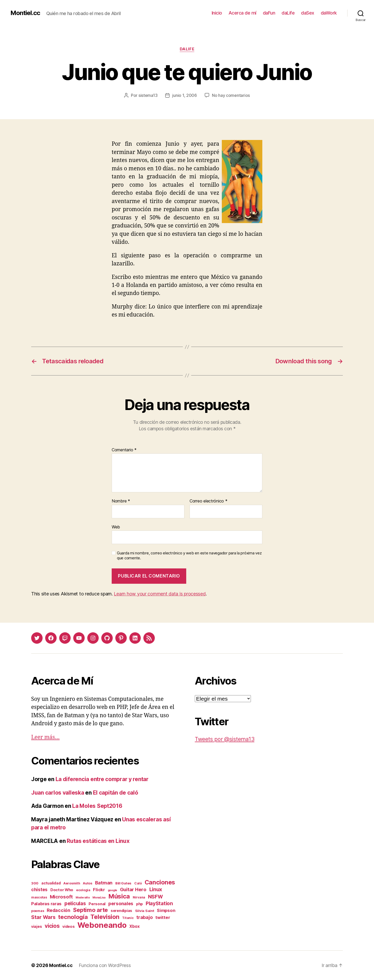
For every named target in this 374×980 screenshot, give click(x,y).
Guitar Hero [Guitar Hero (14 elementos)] (133, 889)
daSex (308, 13)
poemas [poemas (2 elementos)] (38, 911)
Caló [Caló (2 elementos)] (138, 883)
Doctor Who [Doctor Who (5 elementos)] (62, 890)
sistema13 (148, 95)
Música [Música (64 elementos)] (119, 896)
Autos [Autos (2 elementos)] (88, 883)
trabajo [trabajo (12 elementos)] (144, 917)
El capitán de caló (116, 793)
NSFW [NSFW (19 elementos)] (155, 897)
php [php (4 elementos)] (139, 904)
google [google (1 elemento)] (112, 890)
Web (116, 527)
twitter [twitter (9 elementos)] (163, 917)
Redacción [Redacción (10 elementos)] (59, 910)
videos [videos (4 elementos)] (68, 926)
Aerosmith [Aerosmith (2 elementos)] (72, 883)
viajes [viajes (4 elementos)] (36, 926)
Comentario (124, 450)
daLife (288, 13)
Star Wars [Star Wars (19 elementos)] (43, 917)
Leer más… (45, 737)
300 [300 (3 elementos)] (35, 883)
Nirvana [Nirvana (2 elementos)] (139, 897)
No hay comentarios (231, 95)
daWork (329, 13)
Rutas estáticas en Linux (98, 841)
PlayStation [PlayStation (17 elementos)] (159, 903)
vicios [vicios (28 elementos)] (52, 926)
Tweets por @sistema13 (225, 739)
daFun (269, 13)
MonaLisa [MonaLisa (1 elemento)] (99, 898)
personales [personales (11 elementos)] (121, 904)
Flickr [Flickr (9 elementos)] (99, 890)
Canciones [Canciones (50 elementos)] (160, 882)
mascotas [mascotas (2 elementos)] (39, 897)
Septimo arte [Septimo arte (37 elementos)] (90, 910)
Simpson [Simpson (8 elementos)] (166, 910)
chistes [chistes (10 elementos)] (39, 890)
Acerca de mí (242, 13)
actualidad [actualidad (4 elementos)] (51, 883)
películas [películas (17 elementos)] (75, 903)
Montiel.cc (25, 13)
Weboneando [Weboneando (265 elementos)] (102, 925)
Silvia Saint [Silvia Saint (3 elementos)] (145, 911)
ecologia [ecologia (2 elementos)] (83, 890)
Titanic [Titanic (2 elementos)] (128, 918)
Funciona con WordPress (105, 965)
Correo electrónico (209, 501)
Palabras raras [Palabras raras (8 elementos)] (46, 904)
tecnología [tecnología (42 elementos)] (73, 917)
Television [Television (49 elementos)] (105, 917)
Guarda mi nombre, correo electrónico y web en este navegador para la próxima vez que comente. (189, 556)
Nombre (121, 501)
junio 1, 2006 (185, 95)
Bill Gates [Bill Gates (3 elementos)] (123, 883)
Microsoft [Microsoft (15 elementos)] (61, 897)
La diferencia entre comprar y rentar (102, 779)
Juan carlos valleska (58, 793)
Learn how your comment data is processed (160, 594)
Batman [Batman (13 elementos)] (104, 883)
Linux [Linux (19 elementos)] (156, 889)
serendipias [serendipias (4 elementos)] (121, 911)
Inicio (217, 13)
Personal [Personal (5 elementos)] (97, 904)
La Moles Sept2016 (97, 806)
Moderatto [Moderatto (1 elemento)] (83, 898)
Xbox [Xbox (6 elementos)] (134, 926)
